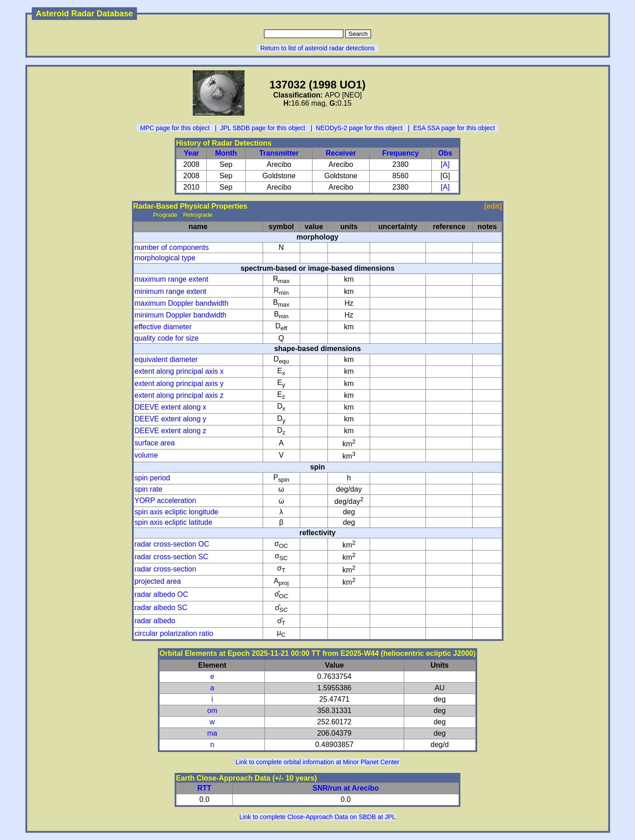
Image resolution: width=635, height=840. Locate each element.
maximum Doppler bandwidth (182, 303)
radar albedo (155, 621)
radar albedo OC (161, 594)
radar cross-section (166, 569)
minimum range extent (171, 291)
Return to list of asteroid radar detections (317, 48)
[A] (445, 164)
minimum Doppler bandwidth (181, 315)
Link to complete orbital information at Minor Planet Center (317, 762)
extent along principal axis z (179, 395)
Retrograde (198, 215)
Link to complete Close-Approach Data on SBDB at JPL (318, 817)
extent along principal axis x (179, 371)
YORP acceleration (166, 501)
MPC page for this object (175, 128)
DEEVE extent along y (171, 419)
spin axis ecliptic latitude (174, 522)
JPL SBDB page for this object (263, 128)
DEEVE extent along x (171, 407)
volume (147, 455)
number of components (172, 247)
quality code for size (167, 338)
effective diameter (163, 327)
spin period (152, 478)
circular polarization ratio (174, 633)
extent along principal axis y (179, 383)
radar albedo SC (161, 608)
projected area (158, 581)
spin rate (149, 489)
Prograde (165, 215)
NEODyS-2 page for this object (359, 128)
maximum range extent (172, 279)
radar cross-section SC (172, 557)
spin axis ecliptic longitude (177, 512)
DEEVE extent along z (171, 431)
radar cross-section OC (172, 544)
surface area (155, 443)
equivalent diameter (166, 359)
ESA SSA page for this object (454, 128)
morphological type (165, 258)
